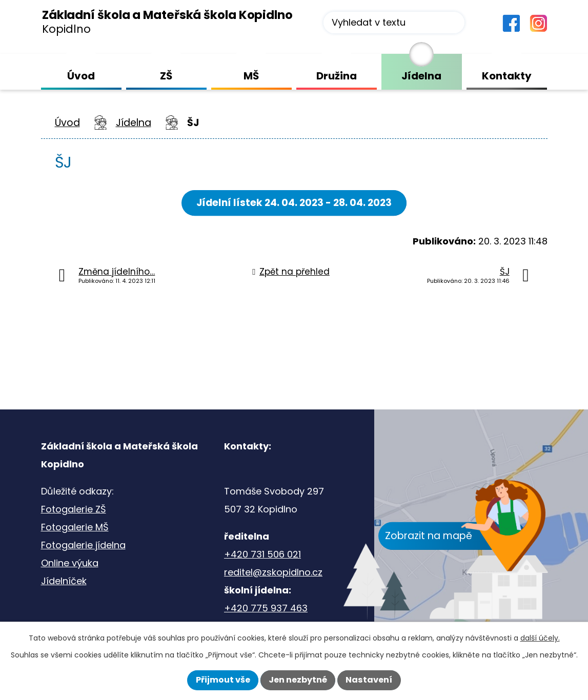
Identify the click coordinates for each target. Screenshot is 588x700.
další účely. (540, 638)
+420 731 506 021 (262, 554)
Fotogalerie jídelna (83, 545)
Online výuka (70, 563)
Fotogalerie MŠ (75, 527)
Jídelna (134, 123)
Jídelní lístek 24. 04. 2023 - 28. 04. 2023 (294, 203)
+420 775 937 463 (266, 608)
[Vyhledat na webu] (394, 23)
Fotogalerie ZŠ (74, 509)
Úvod (67, 123)
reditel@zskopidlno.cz (273, 572)
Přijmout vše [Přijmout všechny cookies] (223, 680)
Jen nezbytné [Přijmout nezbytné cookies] (298, 680)
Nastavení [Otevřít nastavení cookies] (369, 680)
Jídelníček (64, 581)
